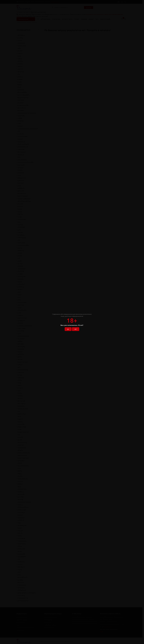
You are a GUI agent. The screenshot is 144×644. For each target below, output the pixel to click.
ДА (68, 329)
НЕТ (76, 329)
